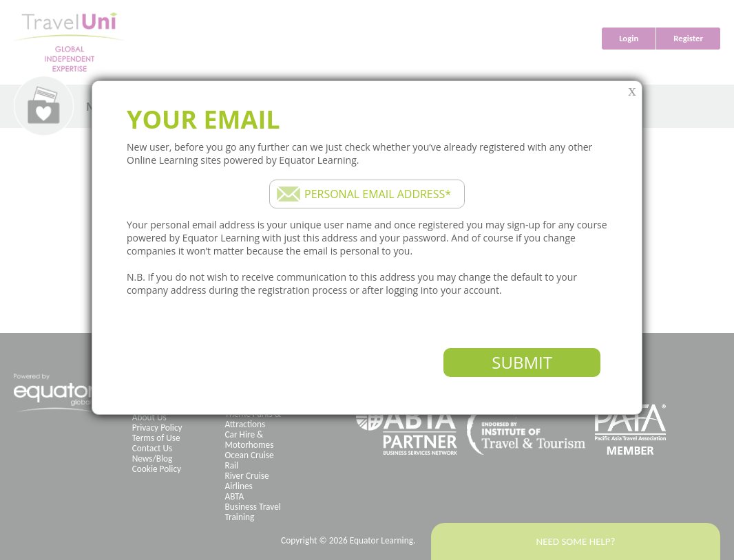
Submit (522, 362)
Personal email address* (378, 194)
